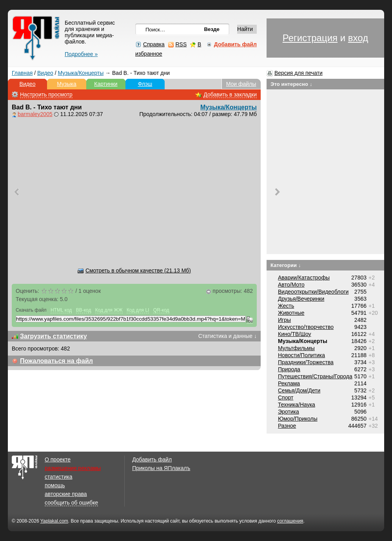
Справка (154, 44)
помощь (55, 485)
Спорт (286, 398)
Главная (22, 73)
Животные (291, 313)
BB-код (84, 310)
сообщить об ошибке (71, 503)
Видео (45, 73)
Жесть (286, 306)
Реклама (289, 383)
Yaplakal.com (54, 521)
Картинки (106, 84)
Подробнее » (81, 54)
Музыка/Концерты (81, 73)
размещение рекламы (73, 468)
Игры (284, 320)
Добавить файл (152, 459)
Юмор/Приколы (298, 419)
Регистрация (310, 38)
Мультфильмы (296, 348)
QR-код (161, 310)
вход (358, 38)
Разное (287, 426)
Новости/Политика (301, 355)
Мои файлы (241, 84)
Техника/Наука (297, 405)
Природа (289, 369)
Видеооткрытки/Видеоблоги (313, 292)
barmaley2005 (35, 114)
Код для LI (138, 310)
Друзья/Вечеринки (301, 299)
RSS (181, 44)
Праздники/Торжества (306, 362)
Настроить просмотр (46, 94)
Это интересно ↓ (291, 84)
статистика (58, 477)
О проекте (58, 459)
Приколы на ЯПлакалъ (161, 468)
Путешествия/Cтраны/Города (315, 376)
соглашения (290, 521)
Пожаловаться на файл (56, 361)
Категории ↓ (286, 265)
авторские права (66, 494)
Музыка (67, 84)
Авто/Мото (291, 285)
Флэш (145, 84)
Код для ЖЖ (109, 310)
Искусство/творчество (306, 327)
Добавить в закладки (230, 94)
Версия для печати (299, 73)
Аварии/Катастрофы (304, 278)
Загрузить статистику (54, 336)
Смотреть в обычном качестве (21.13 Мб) (138, 270)
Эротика (289, 412)
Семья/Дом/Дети (299, 390)
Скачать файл (31, 310)
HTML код (61, 310)
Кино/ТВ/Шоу (295, 334)
